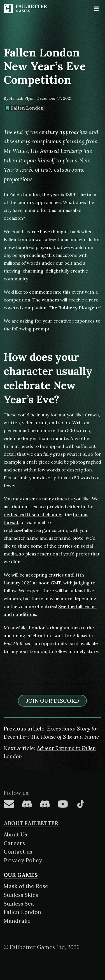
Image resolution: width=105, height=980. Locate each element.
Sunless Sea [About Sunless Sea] (19, 904)
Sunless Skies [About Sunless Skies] (21, 895)
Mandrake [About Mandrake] (17, 921)
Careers (14, 843)
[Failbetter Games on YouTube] (63, 804)
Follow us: (17, 793)
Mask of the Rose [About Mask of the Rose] (26, 886)
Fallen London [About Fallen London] (22, 912)
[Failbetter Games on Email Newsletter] (9, 804)
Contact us (18, 852)
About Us (15, 834)
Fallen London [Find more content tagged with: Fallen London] (25, 108)
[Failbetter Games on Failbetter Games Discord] (45, 804)
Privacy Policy (23, 860)
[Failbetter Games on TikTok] (81, 804)
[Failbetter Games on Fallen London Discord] (27, 804)
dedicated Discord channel (33, 514)
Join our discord (53, 701)
